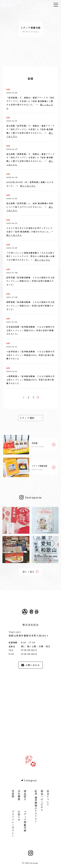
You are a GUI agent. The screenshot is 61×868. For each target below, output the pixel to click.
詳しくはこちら (28, 186)
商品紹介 (25, 795)
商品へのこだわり (42, 800)
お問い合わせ (31, 665)
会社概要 (19, 795)
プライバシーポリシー (13, 824)
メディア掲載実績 (25, 821)
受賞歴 (13, 794)
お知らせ (19, 816)
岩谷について (48, 798)
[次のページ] (38, 397)
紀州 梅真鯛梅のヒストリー (36, 806)
